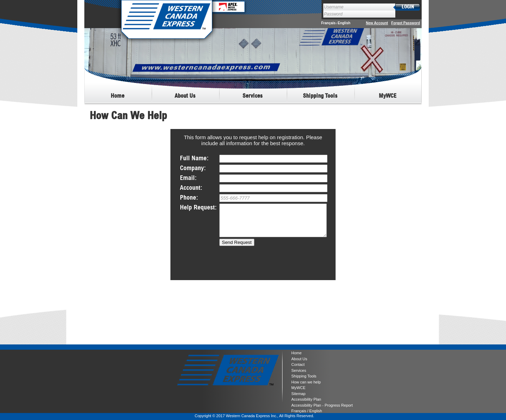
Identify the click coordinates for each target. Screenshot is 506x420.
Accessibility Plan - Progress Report (322, 405)
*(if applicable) (273, 188)
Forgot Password (406, 23)
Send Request (237, 249)
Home (296, 353)
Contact (298, 364)
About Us (299, 359)
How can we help (306, 382)
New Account (377, 23)
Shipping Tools (304, 376)
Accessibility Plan (306, 399)
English (344, 23)
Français (328, 23)
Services (299, 370)
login (408, 7)
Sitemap (298, 394)
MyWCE (298, 388)
